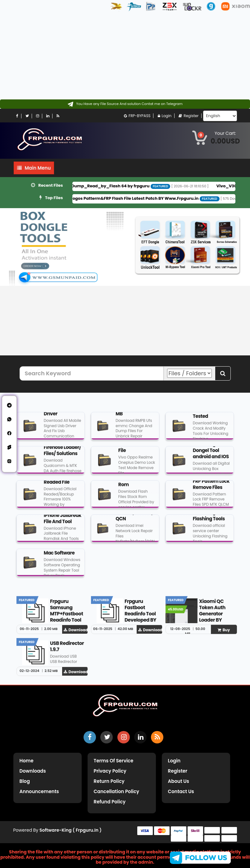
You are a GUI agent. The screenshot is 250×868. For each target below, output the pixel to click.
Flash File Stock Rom (135, 484)
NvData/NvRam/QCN (134, 518)
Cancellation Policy (117, 791)
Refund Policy (110, 802)
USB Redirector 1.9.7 (67, 649)
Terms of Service (114, 761)
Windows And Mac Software (59, 553)
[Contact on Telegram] (125, 104)
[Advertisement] (123, 56)
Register (189, 116)
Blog (25, 781)
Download (76, 632)
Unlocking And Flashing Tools (209, 518)
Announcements (39, 791)
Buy (224, 632)
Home (27, 761)
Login (165, 116)
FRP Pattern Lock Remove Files (211, 487)
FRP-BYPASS (137, 116)
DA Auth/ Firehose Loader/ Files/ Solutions (62, 450)
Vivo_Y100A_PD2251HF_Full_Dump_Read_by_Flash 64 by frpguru (88, 186)
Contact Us (181, 791)
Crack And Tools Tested (211, 416)
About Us (179, 781)
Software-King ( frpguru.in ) (70, 830)
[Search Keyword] (92, 373)
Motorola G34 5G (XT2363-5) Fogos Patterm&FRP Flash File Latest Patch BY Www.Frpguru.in (112, 198)
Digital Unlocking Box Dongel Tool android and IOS (211, 450)
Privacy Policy (110, 771)
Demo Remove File (135, 450)
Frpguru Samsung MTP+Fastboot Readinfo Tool (67, 613)
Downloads (33, 771)
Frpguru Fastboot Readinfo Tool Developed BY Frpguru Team (141, 616)
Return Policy (109, 781)
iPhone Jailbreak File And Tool (63, 521)
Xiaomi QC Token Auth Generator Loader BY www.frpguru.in (216, 619)
